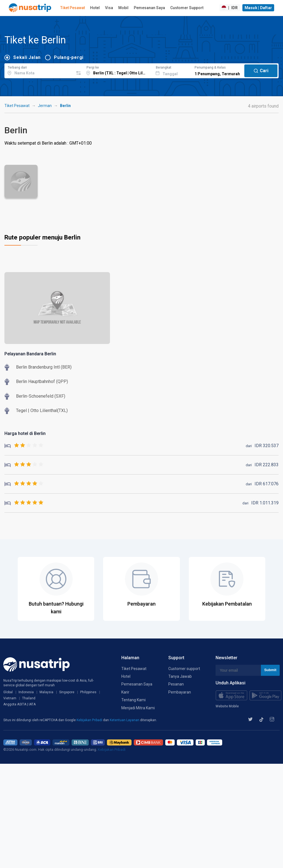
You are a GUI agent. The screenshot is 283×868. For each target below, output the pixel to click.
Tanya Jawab (180, 676)
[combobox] (39, 70)
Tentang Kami (133, 700)
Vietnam (10, 698)
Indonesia (26, 692)
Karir (125, 692)
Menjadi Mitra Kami (138, 708)
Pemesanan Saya (149, 8)
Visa (109, 8)
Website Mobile (227, 706)
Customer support (184, 669)
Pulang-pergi (69, 57)
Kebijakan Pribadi (90, 720)
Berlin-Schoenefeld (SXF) (41, 396)
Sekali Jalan (27, 57)
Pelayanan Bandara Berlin (30, 354)
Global (8, 692)
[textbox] (39, 70)
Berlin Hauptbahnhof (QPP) (42, 381)
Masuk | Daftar (258, 8)
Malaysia (46, 692)
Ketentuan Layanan (125, 720)
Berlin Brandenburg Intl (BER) (44, 367)
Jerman (45, 106)
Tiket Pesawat (73, 8)
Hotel (95, 8)
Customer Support (187, 8)
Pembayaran (180, 692)
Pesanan (176, 684)
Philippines (88, 692)
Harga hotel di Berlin (25, 433)
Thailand (29, 698)
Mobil (123, 8)
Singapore (67, 692)
